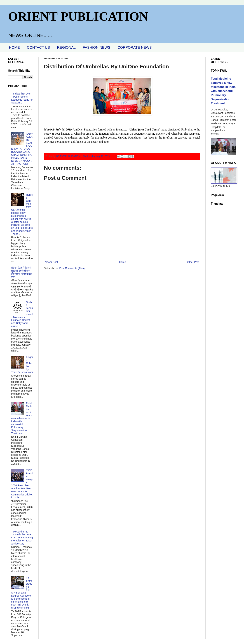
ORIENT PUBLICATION (78, 16)
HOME (14, 47)
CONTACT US (38, 47)
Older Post (193, 262)
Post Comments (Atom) (72, 268)
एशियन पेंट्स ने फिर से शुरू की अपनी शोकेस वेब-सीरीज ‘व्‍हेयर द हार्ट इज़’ (22, 272)
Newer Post (51, 262)
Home (122, 262)
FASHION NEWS (97, 47)
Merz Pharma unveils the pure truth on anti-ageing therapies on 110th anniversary (22, 538)
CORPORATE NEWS (135, 47)
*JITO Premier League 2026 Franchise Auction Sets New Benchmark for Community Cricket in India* (22, 484)
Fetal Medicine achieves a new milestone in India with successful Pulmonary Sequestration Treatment (22, 418)
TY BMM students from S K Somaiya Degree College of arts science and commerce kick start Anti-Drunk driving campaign (22, 593)
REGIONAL (66, 47)
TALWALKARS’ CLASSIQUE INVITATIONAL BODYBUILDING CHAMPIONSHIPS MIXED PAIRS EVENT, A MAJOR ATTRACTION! (22, 149)
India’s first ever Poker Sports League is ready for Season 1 (22, 98)
